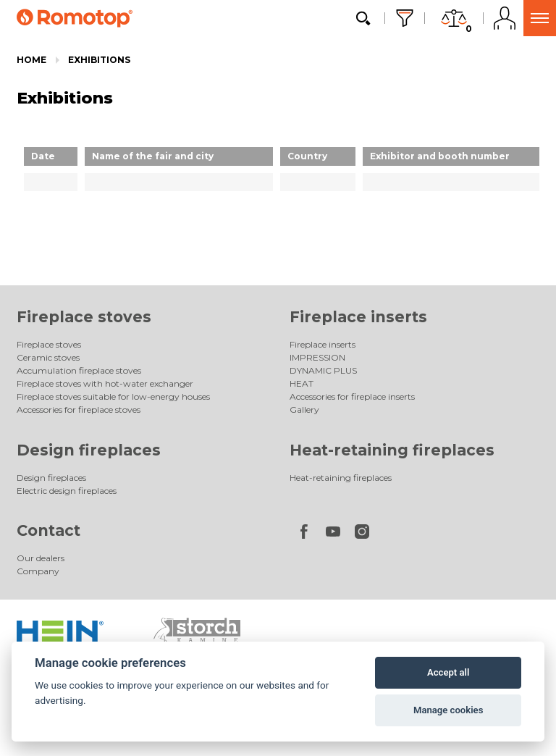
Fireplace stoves (84, 317)
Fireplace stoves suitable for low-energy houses (113, 396)
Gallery (304, 409)
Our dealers (41, 558)
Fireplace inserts (358, 317)
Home (31, 60)
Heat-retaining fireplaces (392, 450)
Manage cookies (448, 710)
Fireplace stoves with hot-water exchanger (105, 383)
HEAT (302, 383)
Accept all (448, 672)
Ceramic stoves (48, 357)
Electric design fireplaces (67, 491)
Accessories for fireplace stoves (79, 409)
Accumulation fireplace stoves (79, 370)
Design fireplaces (89, 450)
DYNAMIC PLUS (323, 370)
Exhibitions (99, 60)
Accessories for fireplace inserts (352, 396)
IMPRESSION (317, 357)
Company (38, 571)
